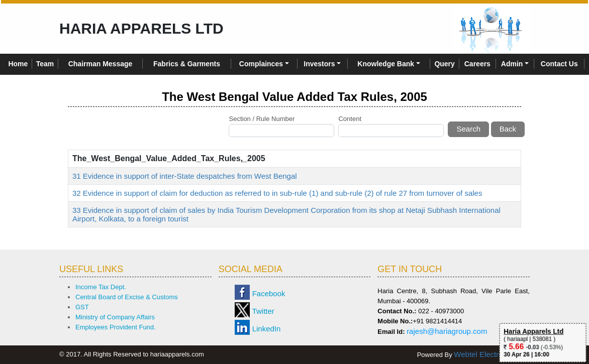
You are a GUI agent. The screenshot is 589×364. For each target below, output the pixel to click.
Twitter (263, 311)
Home (18, 64)
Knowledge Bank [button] (386, 64)
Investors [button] (319, 64)
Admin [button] (512, 64)
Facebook (269, 293)
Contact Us (559, 64)
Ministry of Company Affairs (115, 317)
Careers (477, 64)
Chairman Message (101, 64)
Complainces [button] (261, 64)
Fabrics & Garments (187, 64)
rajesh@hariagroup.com (447, 331)
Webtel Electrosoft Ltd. (492, 354)
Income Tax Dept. (101, 287)
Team (45, 64)
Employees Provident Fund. (116, 327)
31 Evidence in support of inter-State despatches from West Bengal (185, 176)
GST (82, 307)
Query (444, 64)
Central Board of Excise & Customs (127, 297)
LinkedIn (267, 329)
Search (468, 129)
